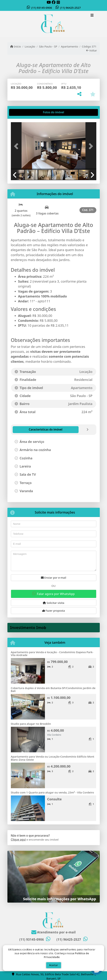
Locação (30, 46)
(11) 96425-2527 (70, 8)
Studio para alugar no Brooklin (31, 724)
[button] (17, 146)
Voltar (92, 50)
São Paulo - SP (48, 46)
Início (16, 46)
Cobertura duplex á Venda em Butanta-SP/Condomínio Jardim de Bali (53, 689)
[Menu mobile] (54, 24)
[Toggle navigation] (92, 16)
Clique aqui (18, 840)
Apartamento (70, 46)
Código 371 (89, 46)
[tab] (22, 112)
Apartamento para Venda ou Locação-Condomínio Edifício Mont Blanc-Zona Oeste (53, 758)
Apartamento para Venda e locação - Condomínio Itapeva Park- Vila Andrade (52, 654)
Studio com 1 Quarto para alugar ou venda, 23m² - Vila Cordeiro (52, 792)
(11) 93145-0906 (42, 8)
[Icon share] (49, 2)
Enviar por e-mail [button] (54, 578)
